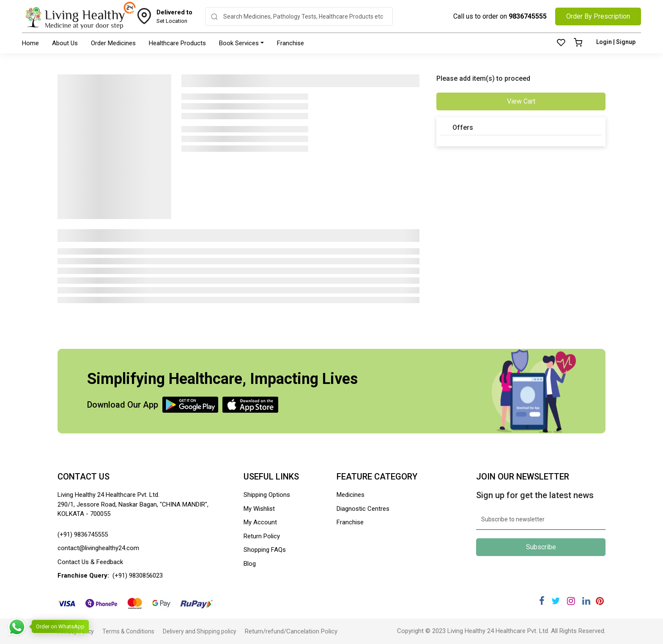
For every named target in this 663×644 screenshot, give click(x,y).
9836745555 (528, 16)
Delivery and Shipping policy (200, 631)
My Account (260, 522)
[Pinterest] (600, 601)
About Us (65, 43)
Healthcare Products (177, 43)
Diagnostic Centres (363, 509)
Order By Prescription (598, 16)
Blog (250, 564)
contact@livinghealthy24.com (98, 548)
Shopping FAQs (265, 550)
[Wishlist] (561, 43)
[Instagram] (571, 601)
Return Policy (262, 536)
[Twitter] (556, 601)
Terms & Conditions (128, 631)
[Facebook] (542, 601)
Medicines (351, 495)
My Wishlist (259, 509)
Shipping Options (267, 495)
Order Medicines (113, 43)
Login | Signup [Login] (616, 42)
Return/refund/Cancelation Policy (291, 631)
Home (30, 43)
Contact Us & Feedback (90, 562)
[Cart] (578, 43)
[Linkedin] (586, 601)
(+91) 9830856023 (138, 575)
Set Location (174, 16)
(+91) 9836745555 (83, 534)
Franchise (290, 43)
